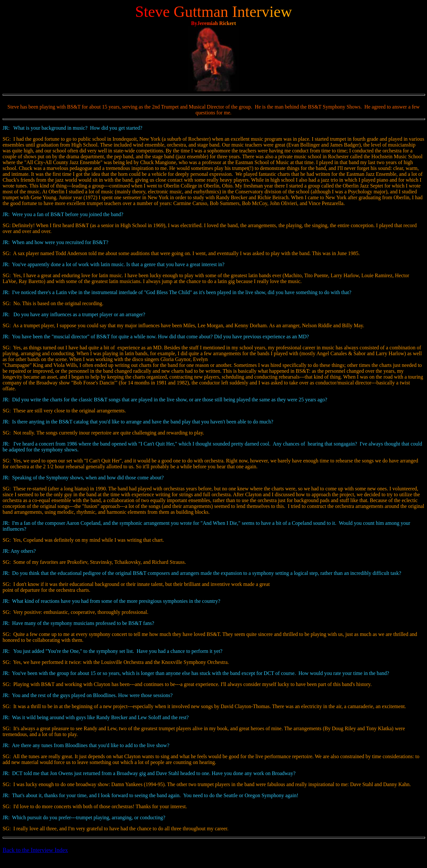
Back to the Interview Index (35, 850)
